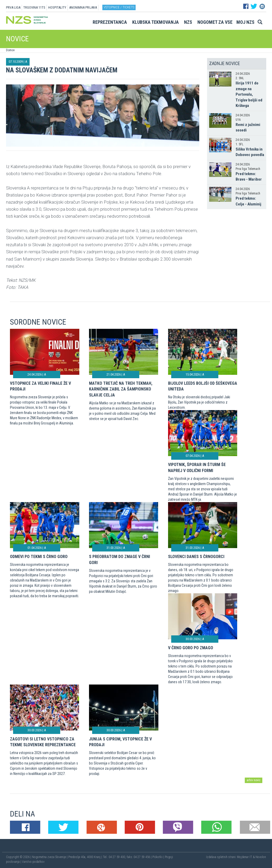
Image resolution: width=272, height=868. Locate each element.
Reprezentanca (110, 22)
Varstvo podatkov (33, 862)
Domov (10, 50)
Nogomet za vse (215, 22)
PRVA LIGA (13, 7)
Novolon (261, 857)
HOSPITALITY (57, 7)
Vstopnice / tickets (119, 7)
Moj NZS (245, 22)
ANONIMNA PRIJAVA (83, 7)
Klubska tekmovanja (156, 22)
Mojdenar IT (245, 857)
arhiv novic (254, 780)
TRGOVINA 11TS (34, 7)
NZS (188, 22)
